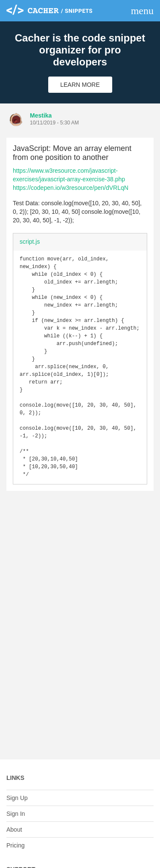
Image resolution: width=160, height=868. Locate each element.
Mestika (41, 115)
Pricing (16, 845)
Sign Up (17, 798)
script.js (30, 242)
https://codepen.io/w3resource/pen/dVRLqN (71, 188)
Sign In (16, 814)
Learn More (80, 85)
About (14, 830)
